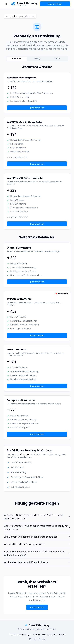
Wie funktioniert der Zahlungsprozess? (37, 544)
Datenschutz (52, 634)
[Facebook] (35, 639)
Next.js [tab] (57, 59)
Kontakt (62, 634)
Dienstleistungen (24, 634)
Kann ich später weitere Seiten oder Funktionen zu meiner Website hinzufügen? (37, 553)
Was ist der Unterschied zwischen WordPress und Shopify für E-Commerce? (37, 528)
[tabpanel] (37, 252)
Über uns (12, 634)
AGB (43, 634)
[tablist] (37, 59)
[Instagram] (39, 639)
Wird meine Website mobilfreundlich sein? (37, 562)
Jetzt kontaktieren (55, 4)
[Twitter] (31, 639)
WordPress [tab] (17, 59)
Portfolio (36, 634)
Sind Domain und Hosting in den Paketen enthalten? (37, 537)
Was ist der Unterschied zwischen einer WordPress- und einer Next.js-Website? (37, 517)
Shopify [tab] (37, 59)
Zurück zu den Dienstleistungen (20, 16)
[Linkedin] (44, 639)
